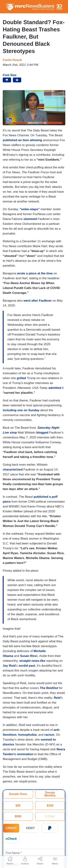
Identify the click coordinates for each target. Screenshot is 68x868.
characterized (13, 470)
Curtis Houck (12, 60)
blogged (42, 433)
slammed (30, 219)
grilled (21, 378)
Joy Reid (9, 666)
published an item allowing (22, 140)
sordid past (27, 666)
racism (49, 735)
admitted (55, 388)
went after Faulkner (38, 301)
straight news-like (32, 661)
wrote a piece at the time (35, 273)
